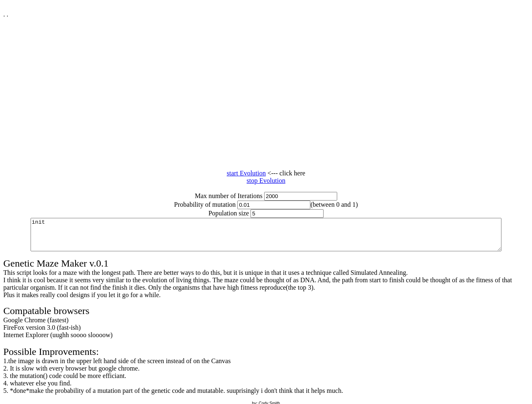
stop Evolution (266, 181)
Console (268, 238)
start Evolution (246, 173)
